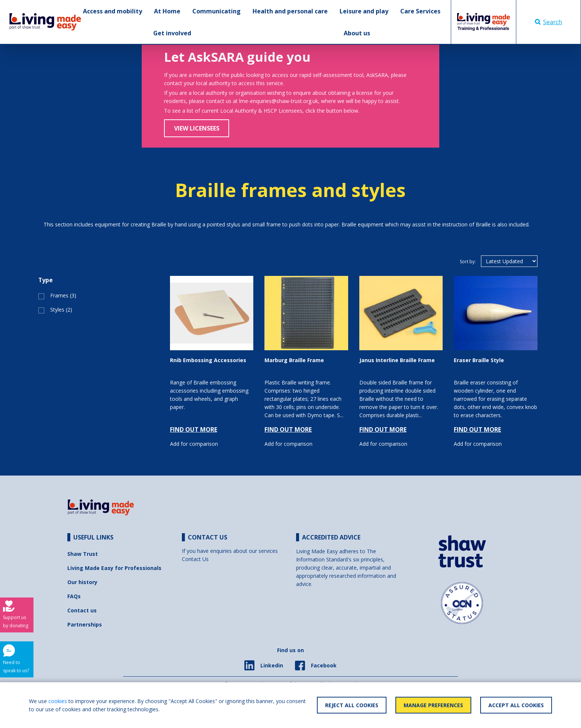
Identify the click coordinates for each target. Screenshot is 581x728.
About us (357, 33)
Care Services (420, 11)
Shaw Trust (83, 554)
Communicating (216, 11)
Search (548, 22)
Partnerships (85, 624)
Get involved (172, 33)
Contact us (82, 610)
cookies (58, 701)
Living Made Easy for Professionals (114, 568)
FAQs (74, 596)
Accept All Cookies (516, 705)
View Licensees (197, 128)
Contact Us (195, 559)
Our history (82, 582)
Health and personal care (290, 11)
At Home (167, 11)
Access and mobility (113, 11)
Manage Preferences (433, 705)
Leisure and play (364, 11)
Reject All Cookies (352, 705)
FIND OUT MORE (194, 429)
